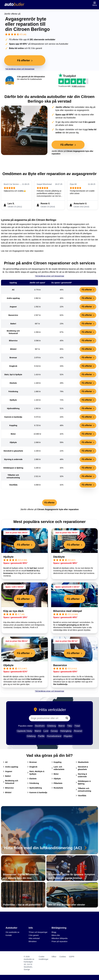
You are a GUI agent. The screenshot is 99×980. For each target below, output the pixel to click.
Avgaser (8, 771)
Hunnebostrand (54, 736)
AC (5, 762)
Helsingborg (66, 731)
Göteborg (51, 726)
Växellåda (81, 796)
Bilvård (7, 792)
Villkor (54, 957)
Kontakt (9, 935)
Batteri (7, 776)
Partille (41, 736)
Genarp (54, 731)
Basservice (60, 665)
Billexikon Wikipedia (60, 938)
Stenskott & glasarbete (82, 768)
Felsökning (33, 783)
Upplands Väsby (25, 731)
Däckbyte (59, 557)
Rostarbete (57, 788)
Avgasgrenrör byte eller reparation (28, 251)
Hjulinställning (35, 788)
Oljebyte (8, 665)
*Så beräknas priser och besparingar (20, 69)
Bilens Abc (56, 935)
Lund (46, 731)
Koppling (57, 762)
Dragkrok (32, 767)
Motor (55, 774)
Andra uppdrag (11, 767)
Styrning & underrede (81, 775)
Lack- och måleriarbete (58, 768)
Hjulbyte (8, 557)
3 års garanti (34, 935)
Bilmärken (33, 941)
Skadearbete (82, 762)
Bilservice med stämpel (68, 611)
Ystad (77, 726)
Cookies (63, 957)
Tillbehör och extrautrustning (83, 790)
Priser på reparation (59, 941)
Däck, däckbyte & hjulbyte (36, 773)
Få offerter (88, 290)
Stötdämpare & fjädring (83, 782)
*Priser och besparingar (38, 932)
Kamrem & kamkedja (37, 792)
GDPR (72, 957)
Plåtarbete (57, 783)
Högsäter (68, 736)
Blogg (54, 932)
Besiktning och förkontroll (11, 782)
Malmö (61, 726)
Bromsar (32, 762)
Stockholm (40, 726)
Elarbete (32, 779)
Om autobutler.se (12, 932)
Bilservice (8, 788)
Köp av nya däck (14, 611)
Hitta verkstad (34, 938)
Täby (70, 726)
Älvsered (78, 731)
